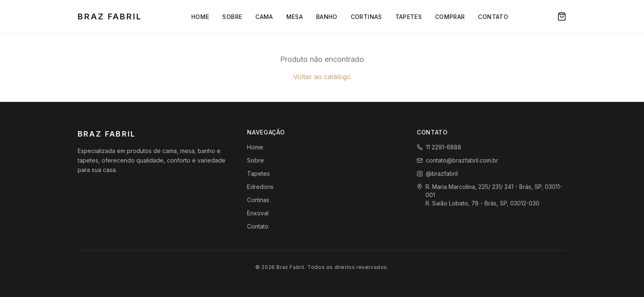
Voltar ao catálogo (322, 77)
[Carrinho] (562, 16)
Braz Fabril (110, 16)
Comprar (450, 17)
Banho (327, 17)
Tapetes (409, 17)
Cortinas (366, 17)
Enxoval (258, 213)
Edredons (260, 187)
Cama (264, 17)
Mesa (295, 17)
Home (200, 17)
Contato (493, 17)
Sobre (232, 17)
